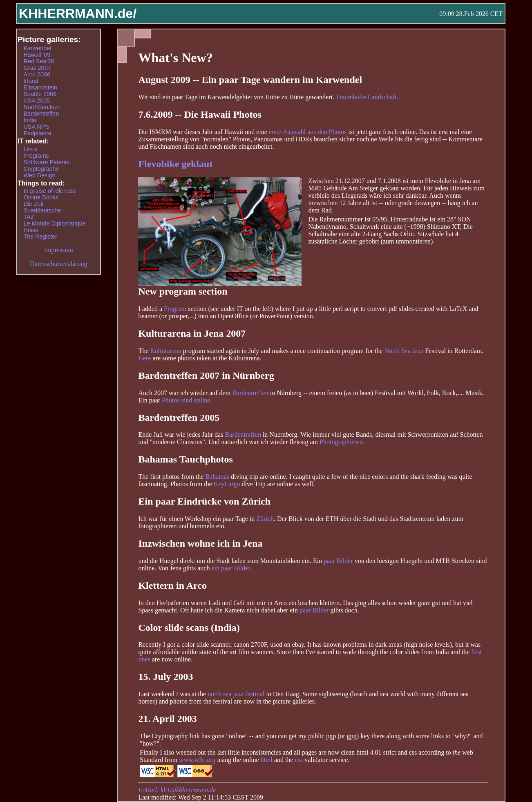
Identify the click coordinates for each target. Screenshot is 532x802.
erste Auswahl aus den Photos (308, 132)
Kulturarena (165, 351)
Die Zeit (34, 204)
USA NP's (36, 127)
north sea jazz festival (236, 694)
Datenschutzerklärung (58, 264)
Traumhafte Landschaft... (369, 97)
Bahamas (217, 477)
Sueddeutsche (42, 210)
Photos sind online (186, 400)
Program (175, 309)
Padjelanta (37, 133)
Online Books (41, 197)
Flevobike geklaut (175, 164)
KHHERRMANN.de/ (78, 13)
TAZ (29, 217)
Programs (36, 156)
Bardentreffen (250, 393)
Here (144, 358)
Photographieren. (342, 442)
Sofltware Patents (46, 162)
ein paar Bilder (230, 568)
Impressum (59, 250)
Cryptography (41, 169)
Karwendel (37, 48)
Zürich (265, 519)
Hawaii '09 (37, 55)
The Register (40, 237)
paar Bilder (338, 561)
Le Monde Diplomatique (54, 223)
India (30, 120)
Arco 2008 (37, 74)
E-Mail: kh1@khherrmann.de (177, 790)
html (267, 760)
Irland (31, 81)
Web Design (39, 175)
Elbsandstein (40, 87)
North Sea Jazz (404, 351)
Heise (31, 230)
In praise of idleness (49, 191)
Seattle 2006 (40, 94)
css (299, 760)
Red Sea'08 (39, 61)
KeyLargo (227, 484)
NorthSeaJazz (42, 107)
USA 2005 (37, 101)
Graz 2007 (37, 68)
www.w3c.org (197, 760)
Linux (30, 149)
